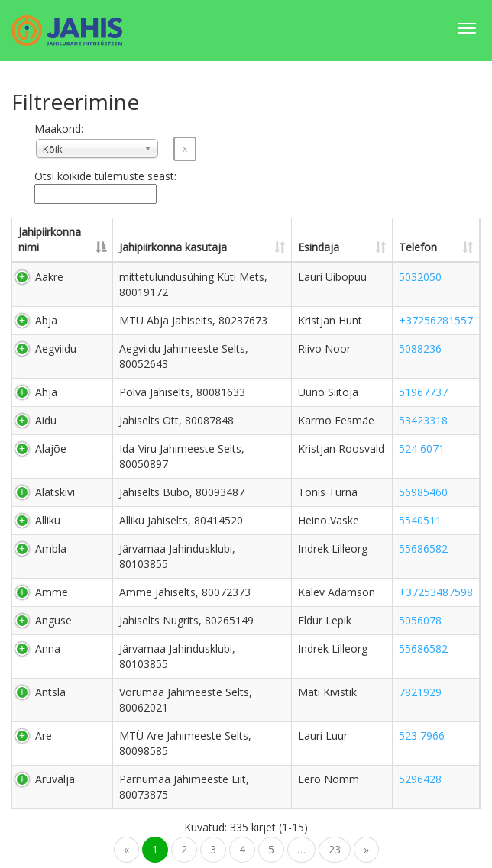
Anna (48, 649)
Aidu (46, 420)
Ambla (51, 549)
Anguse (53, 620)
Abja (46, 320)
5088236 (420, 348)
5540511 (420, 520)
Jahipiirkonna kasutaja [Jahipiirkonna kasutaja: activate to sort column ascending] (173, 247)
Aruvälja (55, 779)
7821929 (420, 692)
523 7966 (422, 736)
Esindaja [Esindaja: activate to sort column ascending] (319, 247)
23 (335, 849)
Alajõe (51, 449)
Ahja (46, 392)
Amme (52, 592)
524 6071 (422, 449)
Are (44, 736)
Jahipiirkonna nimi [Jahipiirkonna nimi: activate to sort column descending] (50, 239)
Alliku (48, 520)
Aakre (49, 277)
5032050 (420, 277)
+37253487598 (436, 592)
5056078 (420, 620)
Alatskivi (55, 492)
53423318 (423, 420)
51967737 (423, 392)
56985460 (423, 492)
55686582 (423, 549)
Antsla (50, 692)
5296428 (420, 779)
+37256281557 (436, 320)
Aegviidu (56, 348)
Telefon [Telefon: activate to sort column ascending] (418, 247)
